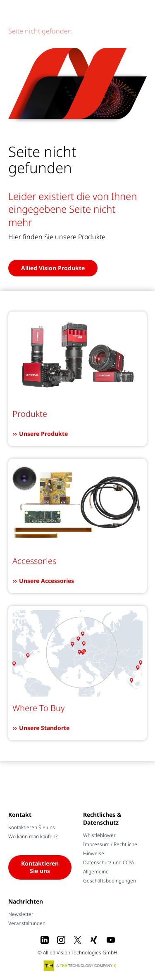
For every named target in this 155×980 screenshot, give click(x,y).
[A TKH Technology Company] (80, 966)
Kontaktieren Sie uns (32, 827)
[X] (78, 940)
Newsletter (21, 914)
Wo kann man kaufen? (33, 836)
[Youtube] (111, 940)
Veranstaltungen (27, 923)
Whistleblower (99, 835)
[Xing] (94, 940)
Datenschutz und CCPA (108, 862)
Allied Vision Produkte (53, 268)
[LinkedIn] (45, 940)
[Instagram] (61, 940)
